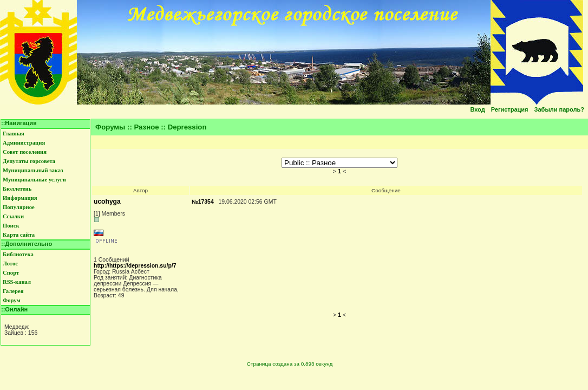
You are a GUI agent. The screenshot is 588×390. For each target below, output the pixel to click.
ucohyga (107, 201)
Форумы (110, 127)
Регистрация (510, 109)
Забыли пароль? (559, 109)
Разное (147, 127)
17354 (206, 202)
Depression (187, 127)
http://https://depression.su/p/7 (135, 266)
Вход (477, 109)
